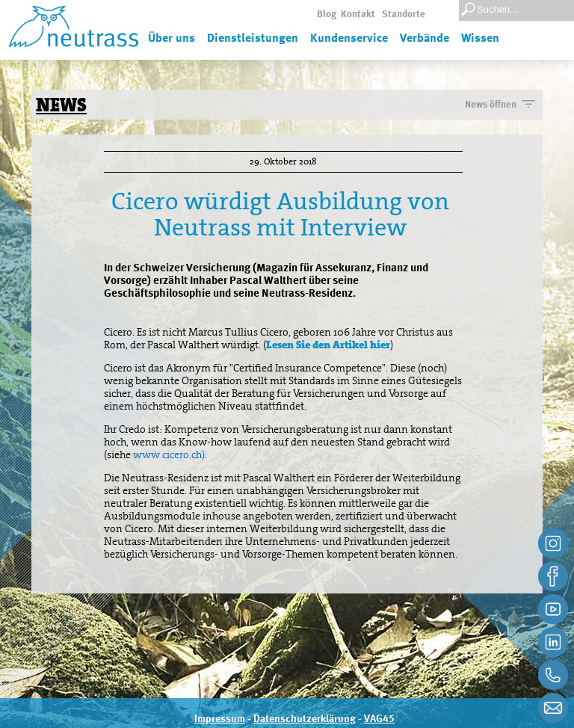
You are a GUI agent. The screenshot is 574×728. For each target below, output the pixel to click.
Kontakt (358, 15)
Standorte (404, 15)
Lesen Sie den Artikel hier (328, 345)
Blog (327, 15)
